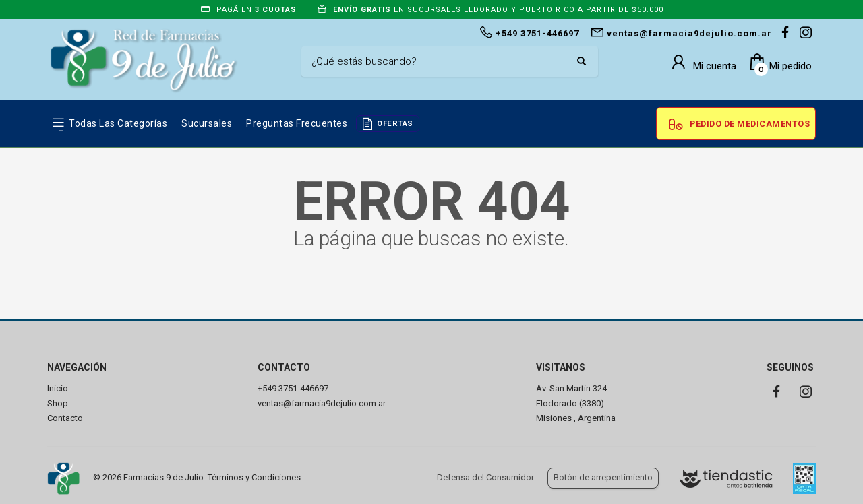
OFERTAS (395, 124)
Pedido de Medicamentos (750, 124)
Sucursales (207, 123)
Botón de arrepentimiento (603, 477)
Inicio (58, 388)
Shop (58, 403)
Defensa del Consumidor (485, 477)
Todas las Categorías (118, 123)
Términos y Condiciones (254, 477)
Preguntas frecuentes (297, 123)
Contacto (65, 418)
